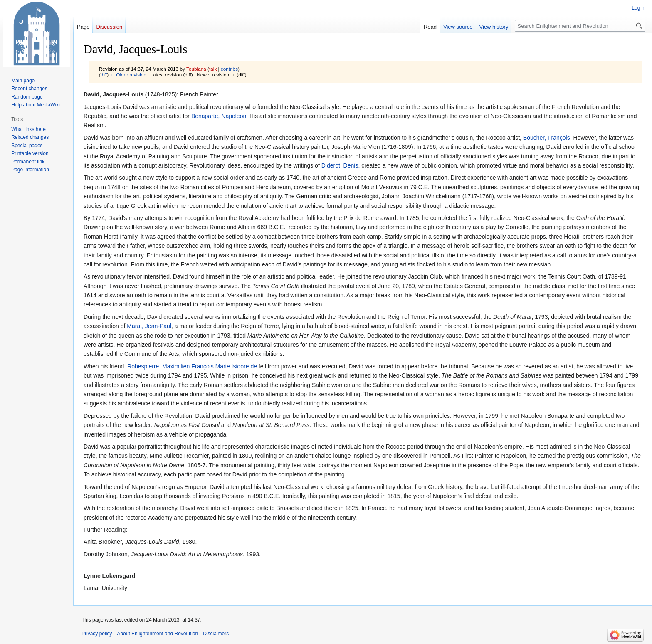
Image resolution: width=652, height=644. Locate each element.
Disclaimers (216, 634)
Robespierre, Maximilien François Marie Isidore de (192, 366)
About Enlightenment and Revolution (157, 634)
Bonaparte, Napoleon (219, 116)
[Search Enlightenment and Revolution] (580, 26)
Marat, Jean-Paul (149, 326)
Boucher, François (547, 138)
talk (213, 69)
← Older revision (128, 75)
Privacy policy (97, 634)
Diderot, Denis (340, 165)
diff (104, 75)
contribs (229, 69)
